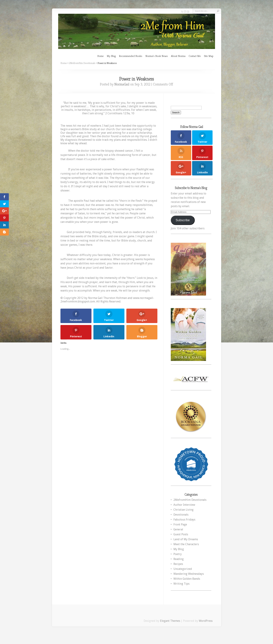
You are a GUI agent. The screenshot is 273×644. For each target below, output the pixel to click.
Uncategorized (183, 569)
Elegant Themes (170, 621)
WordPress (206, 621)
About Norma (178, 56)
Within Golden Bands (187, 579)
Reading (179, 559)
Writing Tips (181, 584)
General (178, 529)
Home (100, 56)
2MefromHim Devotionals (82, 63)
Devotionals (181, 515)
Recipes (178, 564)
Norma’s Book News (157, 56)
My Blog (111, 56)
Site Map (209, 56)
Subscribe (183, 220)
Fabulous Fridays (184, 520)
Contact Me (195, 56)
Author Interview (184, 505)
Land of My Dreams (186, 539)
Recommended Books (131, 56)
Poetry (178, 554)
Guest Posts (181, 534)
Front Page (180, 524)
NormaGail (122, 84)
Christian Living (183, 510)
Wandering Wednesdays (189, 574)
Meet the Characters (186, 544)
